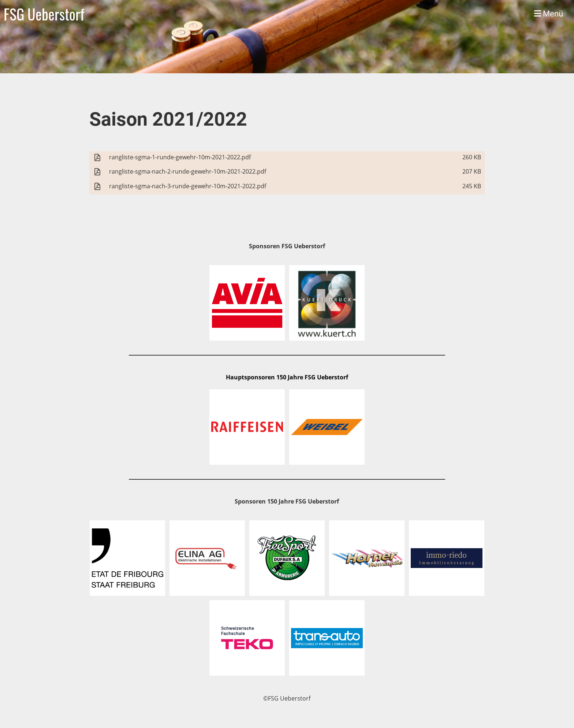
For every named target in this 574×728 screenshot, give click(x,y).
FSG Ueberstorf (44, 14)
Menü (549, 14)
